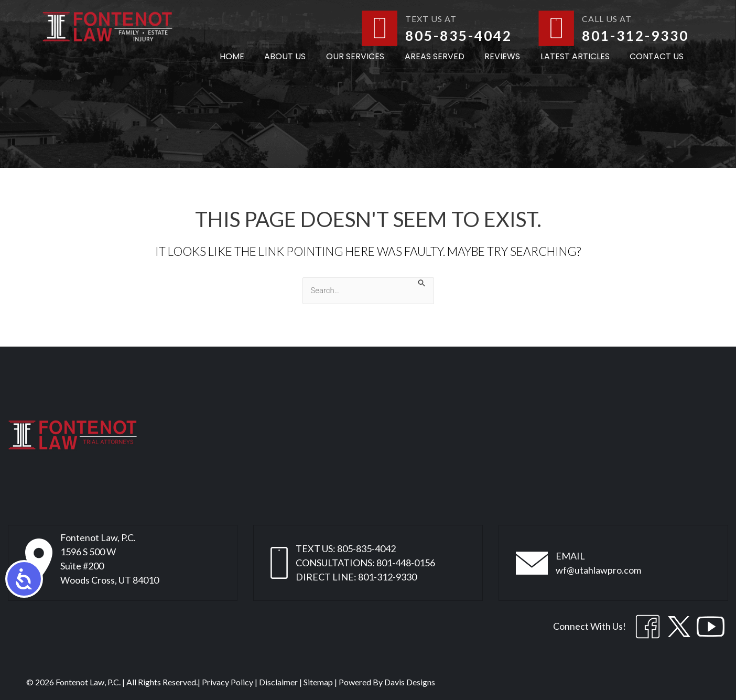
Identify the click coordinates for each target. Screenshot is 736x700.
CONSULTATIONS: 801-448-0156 (365, 563)
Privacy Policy (228, 682)
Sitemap (318, 682)
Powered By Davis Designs (387, 682)
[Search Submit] (425, 283)
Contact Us (659, 56)
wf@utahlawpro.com (598, 570)
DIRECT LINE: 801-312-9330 (356, 577)
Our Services (371, 56)
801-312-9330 (635, 36)
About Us (304, 56)
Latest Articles (580, 56)
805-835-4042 (459, 36)
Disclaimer (278, 682)
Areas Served (447, 56)
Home (255, 56)
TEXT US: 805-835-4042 (346, 548)
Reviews (511, 56)
